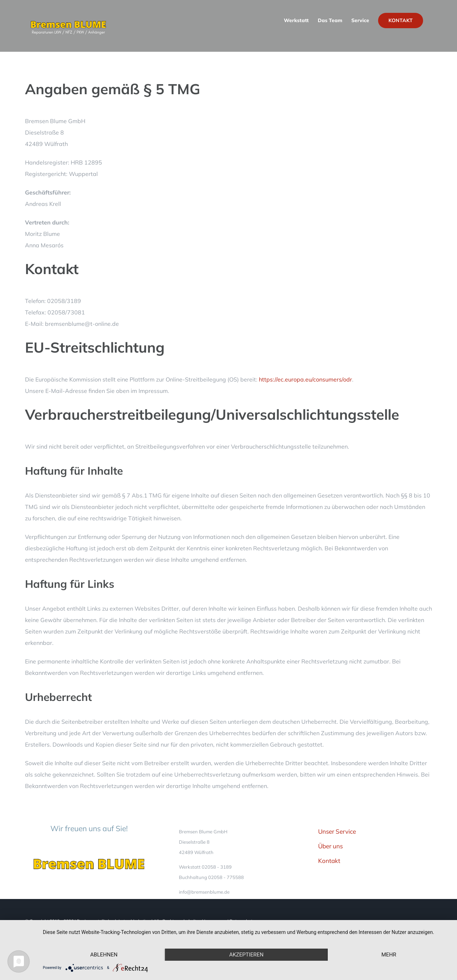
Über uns (330, 846)
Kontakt (329, 861)
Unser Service (337, 831)
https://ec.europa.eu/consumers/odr (305, 379)
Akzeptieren (246, 955)
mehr (389, 955)
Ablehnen (104, 955)
